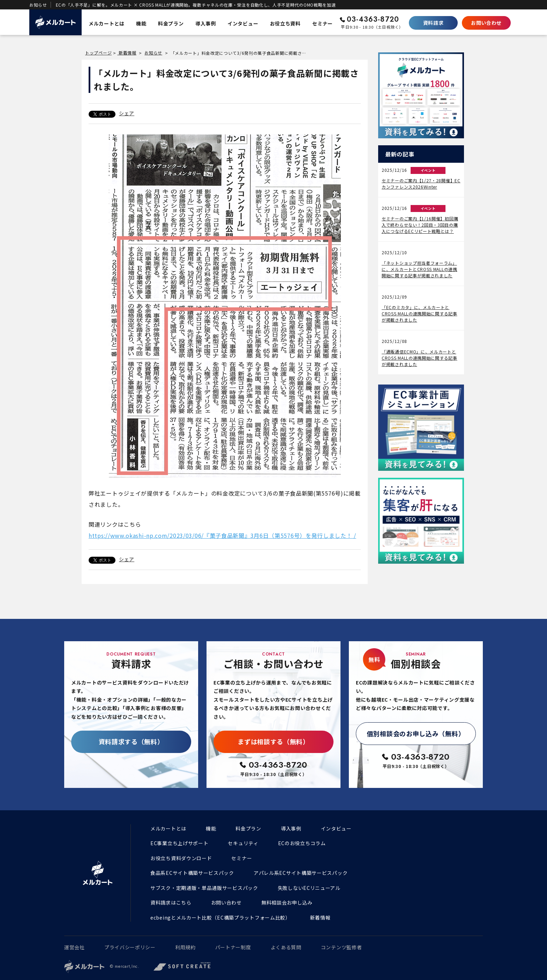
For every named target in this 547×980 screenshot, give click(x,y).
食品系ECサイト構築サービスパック (192, 873)
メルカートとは (168, 828)
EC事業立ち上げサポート (179, 843)
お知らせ (153, 53)
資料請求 (433, 23)
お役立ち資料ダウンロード (181, 858)
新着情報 (127, 53)
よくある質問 (286, 947)
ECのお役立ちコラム (302, 843)
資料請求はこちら (171, 902)
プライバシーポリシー (130, 947)
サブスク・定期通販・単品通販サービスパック (204, 888)
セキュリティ (243, 843)
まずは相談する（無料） (273, 741)
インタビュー (336, 828)
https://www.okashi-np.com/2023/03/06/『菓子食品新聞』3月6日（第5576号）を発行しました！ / (222, 535)
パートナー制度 (233, 947)
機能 (211, 828)
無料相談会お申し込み (287, 902)
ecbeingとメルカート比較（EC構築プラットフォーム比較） (220, 917)
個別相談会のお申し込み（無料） (416, 733)
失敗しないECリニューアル (309, 888)
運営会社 (74, 947)
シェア (127, 113)
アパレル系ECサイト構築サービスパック (301, 873)
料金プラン (248, 828)
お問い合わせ (486, 23)
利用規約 (185, 947)
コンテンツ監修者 (342, 947)
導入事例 (291, 828)
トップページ (98, 53)
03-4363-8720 (373, 20)
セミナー (242, 858)
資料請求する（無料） (131, 741)
